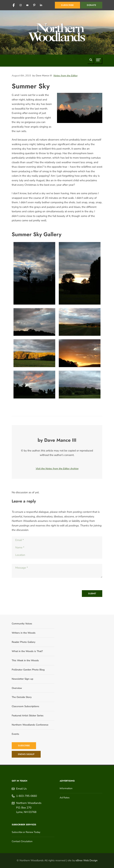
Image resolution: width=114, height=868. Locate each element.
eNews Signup (26, 754)
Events (15, 734)
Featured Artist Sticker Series (28, 716)
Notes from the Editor (66, 76)
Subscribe (24, 746)
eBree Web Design (87, 860)
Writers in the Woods (24, 633)
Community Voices (22, 624)
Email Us (21, 789)
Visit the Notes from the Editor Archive (57, 469)
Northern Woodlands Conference (30, 725)
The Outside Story (22, 697)
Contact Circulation (22, 841)
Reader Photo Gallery (24, 642)
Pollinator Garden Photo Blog (28, 670)
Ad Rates (65, 798)
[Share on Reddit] (100, 80)
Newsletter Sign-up (22, 679)
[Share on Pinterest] (101, 80)
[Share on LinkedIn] (96, 80)
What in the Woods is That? (27, 651)
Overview (17, 688)
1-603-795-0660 (27, 796)
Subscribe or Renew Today (26, 832)
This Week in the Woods (25, 660)
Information (66, 788)
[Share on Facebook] (98, 80)
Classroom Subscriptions (25, 706)
